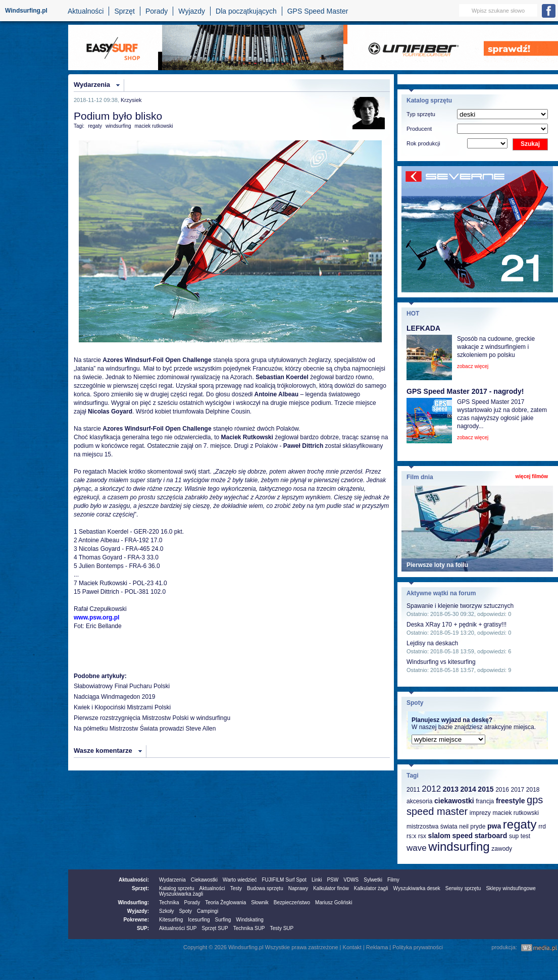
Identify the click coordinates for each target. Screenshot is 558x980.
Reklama (377, 947)
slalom (439, 836)
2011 (413, 790)
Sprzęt (124, 11)
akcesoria (419, 801)
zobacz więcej (473, 366)
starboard (491, 836)
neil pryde (472, 827)
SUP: (143, 928)
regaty (95, 126)
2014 (468, 789)
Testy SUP (282, 928)
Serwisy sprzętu (463, 888)
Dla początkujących (246, 11)
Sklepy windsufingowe (511, 888)
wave (417, 848)
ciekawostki (454, 801)
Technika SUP (249, 928)
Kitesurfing (171, 920)
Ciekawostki (204, 880)
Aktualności (86, 11)
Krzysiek (131, 100)
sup (514, 836)
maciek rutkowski (154, 126)
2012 (431, 789)
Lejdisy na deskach (432, 643)
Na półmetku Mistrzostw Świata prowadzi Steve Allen (145, 729)
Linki (317, 880)
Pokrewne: (136, 920)
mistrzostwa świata (432, 827)
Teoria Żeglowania (225, 902)
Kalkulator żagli (371, 888)
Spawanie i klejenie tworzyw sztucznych (460, 606)
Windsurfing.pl (26, 11)
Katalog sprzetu (177, 888)
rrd (542, 827)
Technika (169, 902)
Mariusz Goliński (334, 902)
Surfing (223, 920)
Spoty (185, 911)
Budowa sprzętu (265, 888)
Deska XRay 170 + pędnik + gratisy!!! (456, 625)
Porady (157, 11)
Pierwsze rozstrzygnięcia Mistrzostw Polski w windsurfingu (152, 718)
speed (463, 836)
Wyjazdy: (138, 911)
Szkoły (166, 911)
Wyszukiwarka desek (417, 888)
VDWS (351, 880)
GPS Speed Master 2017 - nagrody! (465, 391)
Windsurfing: (133, 902)
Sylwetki (373, 880)
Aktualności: (134, 880)
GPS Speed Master (318, 11)
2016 (502, 790)
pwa (494, 826)
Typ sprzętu (421, 114)
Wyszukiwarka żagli (181, 894)
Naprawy (298, 888)
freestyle (511, 801)
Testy (236, 888)
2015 (486, 789)
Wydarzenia (92, 85)
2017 (517, 790)
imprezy (480, 813)
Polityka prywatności (418, 947)
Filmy (393, 880)
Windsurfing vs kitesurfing (441, 662)
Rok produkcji (423, 143)
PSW (333, 880)
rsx (422, 836)
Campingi (208, 911)
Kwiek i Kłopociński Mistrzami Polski (122, 707)
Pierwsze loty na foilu (437, 565)
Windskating (249, 920)
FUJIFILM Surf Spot (284, 880)
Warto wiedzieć (240, 880)
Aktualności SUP (178, 928)
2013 (451, 789)
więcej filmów (532, 476)
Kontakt (352, 947)
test (525, 836)
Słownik (260, 902)
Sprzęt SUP (215, 928)
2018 (533, 790)
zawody (502, 849)
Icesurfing (199, 920)
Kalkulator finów (331, 888)
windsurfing (118, 126)
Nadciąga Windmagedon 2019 (114, 697)
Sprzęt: (140, 888)
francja (485, 801)
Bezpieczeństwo (292, 902)
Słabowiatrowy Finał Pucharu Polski (122, 686)
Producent (419, 129)
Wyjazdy (192, 11)
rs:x (411, 836)
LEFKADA (423, 328)
